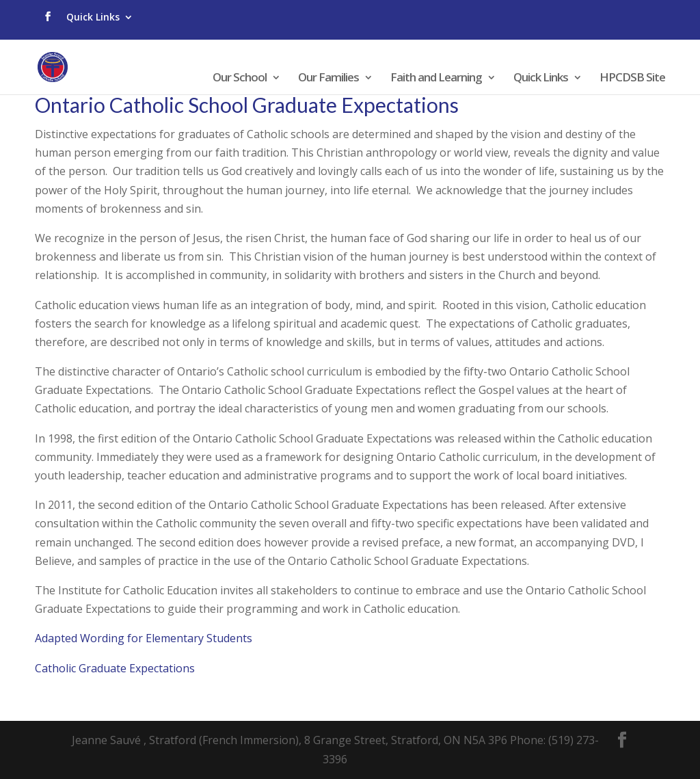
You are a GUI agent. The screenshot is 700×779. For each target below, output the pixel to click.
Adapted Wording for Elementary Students (144, 638)
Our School (240, 79)
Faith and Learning (436, 79)
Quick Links (93, 17)
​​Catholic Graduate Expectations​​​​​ (115, 668)
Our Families (328, 79)
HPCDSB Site (632, 79)
